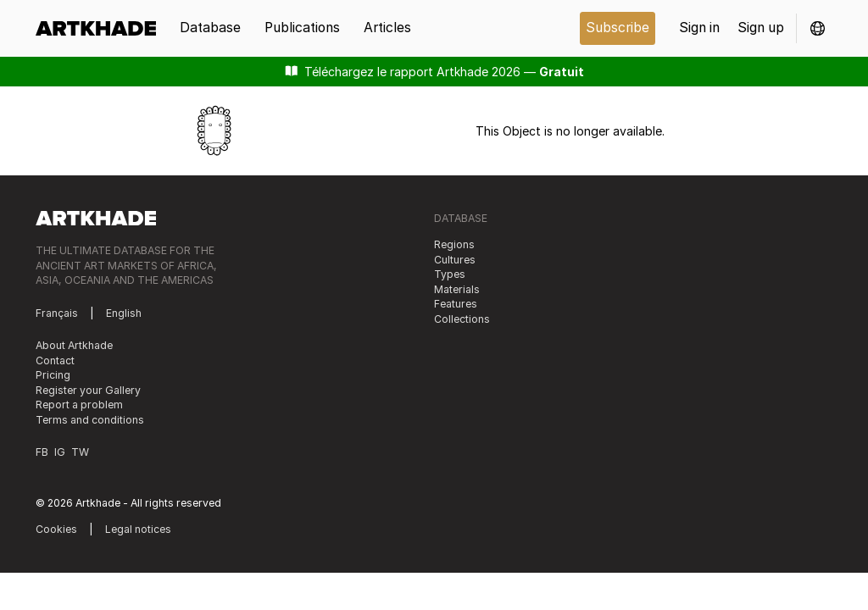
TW (80, 452)
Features (456, 304)
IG (60, 452)
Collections (462, 319)
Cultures (455, 260)
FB (42, 452)
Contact (55, 360)
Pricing (53, 375)
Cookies (56, 529)
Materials (457, 289)
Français (57, 313)
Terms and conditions (90, 420)
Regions (454, 244)
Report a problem (79, 405)
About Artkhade (74, 345)
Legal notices (138, 529)
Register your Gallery (88, 390)
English (124, 313)
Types (450, 274)
